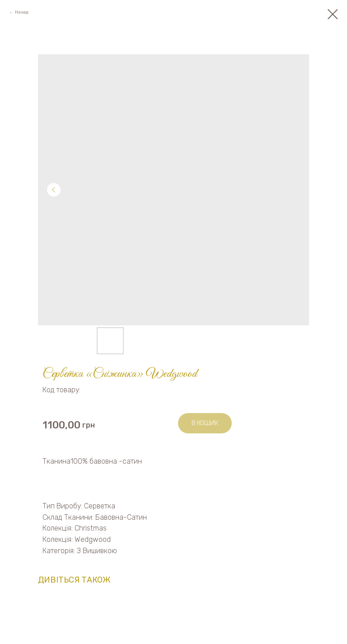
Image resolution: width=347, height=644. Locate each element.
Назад (22, 12)
